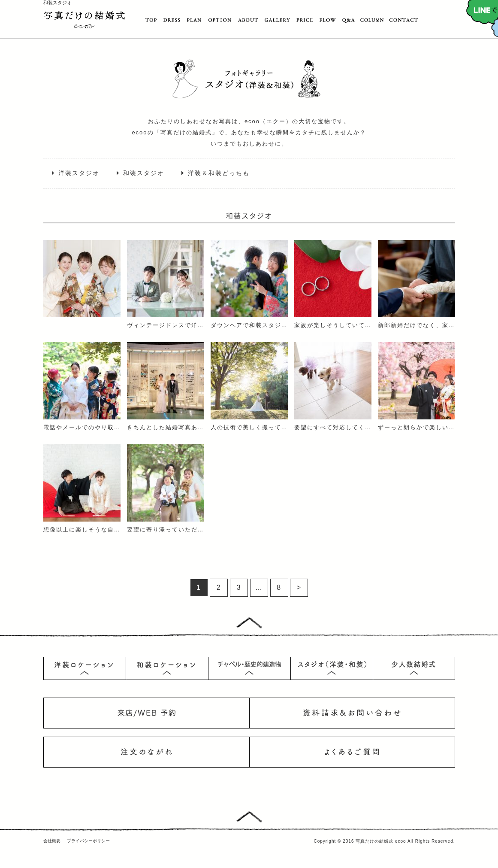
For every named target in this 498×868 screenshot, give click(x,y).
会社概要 (52, 841)
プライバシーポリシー (88, 841)
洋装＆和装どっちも (219, 173)
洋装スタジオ (79, 173)
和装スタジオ (144, 173)
